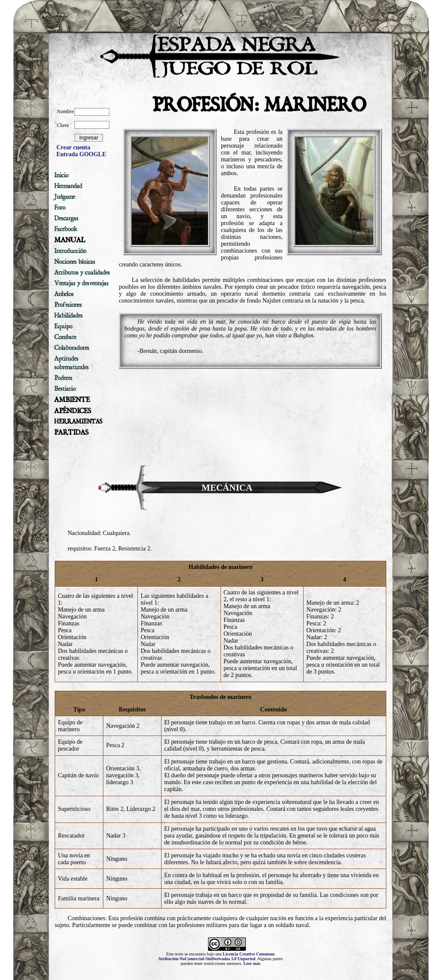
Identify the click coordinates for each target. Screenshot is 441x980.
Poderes (63, 378)
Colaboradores (72, 348)
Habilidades (68, 315)
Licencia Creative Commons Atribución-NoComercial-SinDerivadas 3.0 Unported (216, 956)
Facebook (66, 229)
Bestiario (65, 389)
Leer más (252, 963)
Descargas (66, 218)
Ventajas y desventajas (81, 283)
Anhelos (64, 294)
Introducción (70, 251)
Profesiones (68, 305)
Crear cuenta (73, 147)
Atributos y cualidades (82, 272)
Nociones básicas (75, 262)
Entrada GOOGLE (81, 154)
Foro (60, 207)
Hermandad (68, 186)
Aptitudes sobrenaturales (71, 363)
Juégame (65, 197)
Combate (65, 337)
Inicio (61, 175)
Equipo (63, 326)
